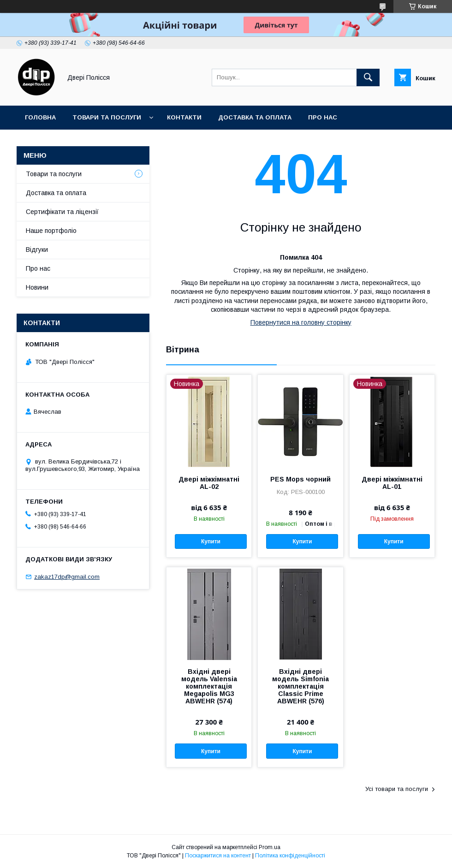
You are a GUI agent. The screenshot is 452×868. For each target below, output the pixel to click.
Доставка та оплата (255, 117)
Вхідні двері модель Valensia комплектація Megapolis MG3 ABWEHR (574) (209, 686)
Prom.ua (270, 847)
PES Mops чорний (300, 479)
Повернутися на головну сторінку (301, 322)
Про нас (323, 117)
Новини (37, 287)
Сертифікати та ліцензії (62, 212)
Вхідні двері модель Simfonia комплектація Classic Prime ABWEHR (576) (300, 686)
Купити (211, 541)
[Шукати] (368, 77)
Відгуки (37, 250)
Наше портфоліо (51, 231)
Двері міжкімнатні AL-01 (392, 483)
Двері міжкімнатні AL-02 (209, 483)
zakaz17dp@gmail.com (67, 577)
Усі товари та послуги (397, 789)
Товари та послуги (107, 117)
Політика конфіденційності (290, 856)
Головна (40, 117)
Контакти (184, 117)
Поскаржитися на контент (218, 856)
